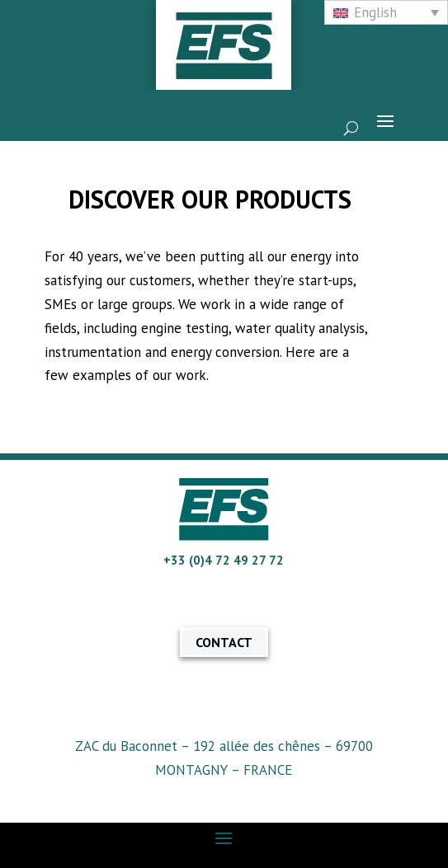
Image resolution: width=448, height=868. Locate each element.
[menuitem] (386, 12)
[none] (386, 12)
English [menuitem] (375, 12)
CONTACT (224, 642)
